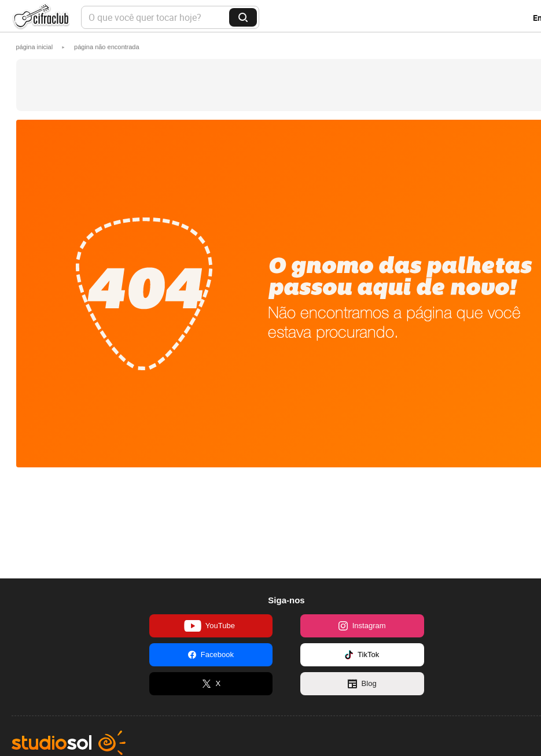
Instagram (362, 626)
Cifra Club (41, 18)
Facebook (211, 655)
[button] (107, 47)
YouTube (209, 626)
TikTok (362, 655)
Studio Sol (69, 743)
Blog (362, 684)
